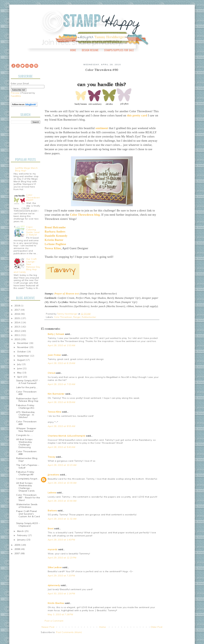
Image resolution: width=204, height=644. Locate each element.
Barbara (52, 511)
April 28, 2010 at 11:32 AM (62, 519)
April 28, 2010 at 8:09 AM (62, 402)
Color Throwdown (63, 317)
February (22, 535)
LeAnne (52, 493)
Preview (15, 93)
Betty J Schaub (56, 334)
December (23, 343)
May (20, 373)
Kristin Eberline (56, 603)
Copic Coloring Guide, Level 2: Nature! (33, 231)
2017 (18, 310)
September (24, 356)
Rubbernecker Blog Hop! (27, 460)
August (21, 360)
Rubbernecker (89, 317)
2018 (18, 306)
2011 (18, 335)
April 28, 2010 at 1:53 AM (62, 345)
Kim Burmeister (56, 394)
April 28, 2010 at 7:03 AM (62, 384)
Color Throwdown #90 (26, 393)
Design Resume (90, 50)
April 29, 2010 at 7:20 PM (61, 576)
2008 (18, 549)
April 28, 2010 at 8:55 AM (62, 426)
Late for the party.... (27, 387)
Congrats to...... (25, 435)
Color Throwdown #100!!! (33, 198)
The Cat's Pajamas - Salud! (28, 466)
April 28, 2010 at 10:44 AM (62, 501)
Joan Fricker (54, 355)
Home (73, 50)
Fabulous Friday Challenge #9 (25, 473)
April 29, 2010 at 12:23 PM (62, 558)
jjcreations (54, 475)
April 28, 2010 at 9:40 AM (62, 447)
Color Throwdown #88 (26, 453)
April (20, 377)
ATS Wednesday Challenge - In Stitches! (25, 415)
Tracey (51, 457)
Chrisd (51, 373)
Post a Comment (54, 621)
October (22, 352)
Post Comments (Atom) (69, 632)
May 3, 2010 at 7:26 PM (60, 614)
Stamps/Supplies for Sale (119, 50)
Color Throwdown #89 (26, 423)
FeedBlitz (16, 96)
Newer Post (48, 627)
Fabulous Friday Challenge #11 (25, 407)
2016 (18, 314)
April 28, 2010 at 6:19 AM (62, 363)
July (19, 364)
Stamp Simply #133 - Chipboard (28, 525)
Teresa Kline (54, 412)
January (22, 540)
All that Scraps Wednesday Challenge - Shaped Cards (25, 487)
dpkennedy (54, 585)
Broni (51, 529)
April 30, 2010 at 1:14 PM (61, 594)
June (20, 368)
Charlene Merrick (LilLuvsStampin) (67, 436)
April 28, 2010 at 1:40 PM (61, 540)
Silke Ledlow (55, 567)
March (21, 531)
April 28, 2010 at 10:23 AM (62, 465)
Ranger (77, 317)
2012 (18, 331)
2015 (18, 318)
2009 (18, 545)
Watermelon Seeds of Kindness (27, 506)
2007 (18, 553)
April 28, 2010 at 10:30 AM (62, 483)
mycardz (53, 549)
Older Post (157, 627)
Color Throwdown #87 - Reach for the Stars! (28, 498)
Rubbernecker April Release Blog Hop (27, 400)
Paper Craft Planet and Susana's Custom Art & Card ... (28, 515)
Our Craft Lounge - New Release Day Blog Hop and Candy (27, 265)
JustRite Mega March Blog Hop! (26, 169)
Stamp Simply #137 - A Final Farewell (28, 382)
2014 (18, 322)
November (23, 347)
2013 (18, 327)
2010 (18, 339)
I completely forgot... (28, 479)
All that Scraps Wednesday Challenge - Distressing (24, 443)
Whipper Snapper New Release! (26, 430)
